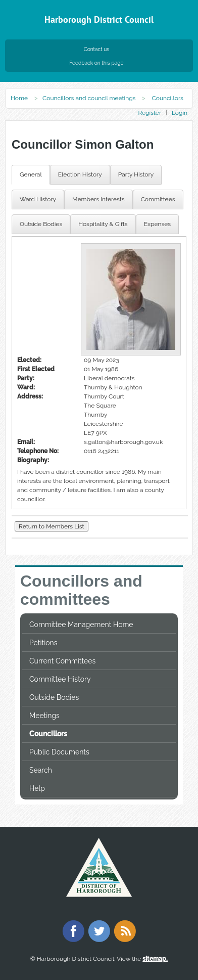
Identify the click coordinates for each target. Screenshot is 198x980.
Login (180, 113)
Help (37, 788)
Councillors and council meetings (89, 98)
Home (19, 98)
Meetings (44, 716)
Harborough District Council (99, 19)
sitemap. (155, 959)
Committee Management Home (81, 625)
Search (41, 770)
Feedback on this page (96, 63)
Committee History (60, 679)
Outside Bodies (54, 697)
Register (149, 113)
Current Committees (62, 661)
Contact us (96, 49)
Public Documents (59, 752)
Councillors (48, 734)
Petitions (43, 643)
